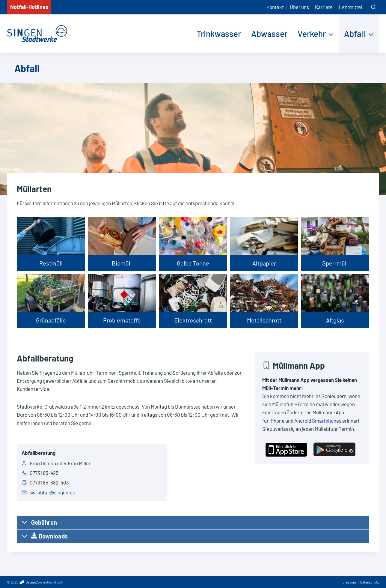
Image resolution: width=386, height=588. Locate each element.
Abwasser (269, 34)
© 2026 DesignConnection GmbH (35, 582)
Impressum (347, 582)
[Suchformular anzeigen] (373, 7)
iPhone (277, 421)
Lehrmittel (350, 7)
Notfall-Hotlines (29, 7)
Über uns (299, 7)
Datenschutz (370, 582)
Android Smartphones (318, 421)
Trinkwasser (219, 34)
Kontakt (275, 7)
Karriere (324, 7)
